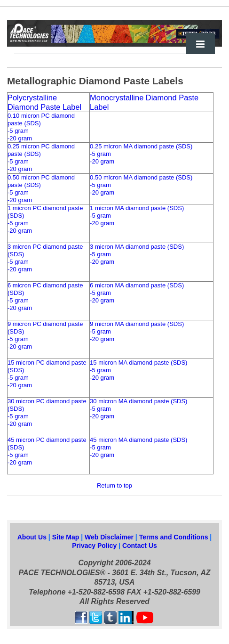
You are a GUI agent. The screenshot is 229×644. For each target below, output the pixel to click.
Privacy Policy (95, 546)
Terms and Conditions (175, 537)
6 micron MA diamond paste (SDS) (137, 285)
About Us (32, 537)
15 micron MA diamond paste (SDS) (138, 363)
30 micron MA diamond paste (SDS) (138, 401)
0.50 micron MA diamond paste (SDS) (141, 177)
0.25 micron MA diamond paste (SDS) (141, 146)
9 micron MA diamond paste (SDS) (137, 324)
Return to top (114, 485)
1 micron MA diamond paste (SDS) (137, 208)
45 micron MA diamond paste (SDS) (138, 440)
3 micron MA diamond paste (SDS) (137, 247)
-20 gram (20, 138)
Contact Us (140, 546)
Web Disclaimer (110, 537)
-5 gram (18, 131)
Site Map (66, 537)
